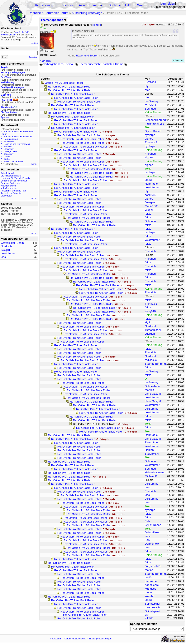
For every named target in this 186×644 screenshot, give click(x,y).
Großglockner (11, 151)
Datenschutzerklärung (75, 639)
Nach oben (45, 61)
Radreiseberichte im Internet (18, 136)
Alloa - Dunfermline (13, 161)
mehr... (34, 164)
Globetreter (6, 196)
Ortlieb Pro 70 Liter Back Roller (64, 83)
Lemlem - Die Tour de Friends (15, 178)
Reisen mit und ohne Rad (13, 191)
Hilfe (128, 5)
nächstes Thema (116, 64)
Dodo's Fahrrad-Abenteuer (14, 181)
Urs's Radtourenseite (11, 176)
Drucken (178, 60)
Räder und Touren (87, 56)
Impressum (56, 639)
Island (7, 156)
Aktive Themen (89, 5)
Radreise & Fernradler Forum (49, 13)
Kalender (67, 5)
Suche (113, 5)
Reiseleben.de (8, 173)
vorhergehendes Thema (56, 64)
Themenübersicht (88, 64)
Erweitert (33, 57)
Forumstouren (11, 139)
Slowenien (9, 149)
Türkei (7, 159)
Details (34, 43)
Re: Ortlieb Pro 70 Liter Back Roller (70, 87)
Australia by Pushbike (11, 193)
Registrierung (44, 5)
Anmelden (168, 4)
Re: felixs (97, 25)
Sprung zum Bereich (144, 624)
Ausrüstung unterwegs (87, 13)
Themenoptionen (54, 20)
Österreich (9, 154)
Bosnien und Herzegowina (17, 144)
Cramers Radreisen (10, 183)
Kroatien (8, 146)
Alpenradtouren (8, 186)
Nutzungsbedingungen (100, 639)
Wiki (140, 5)
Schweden (9, 141)
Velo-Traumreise (9, 188)
